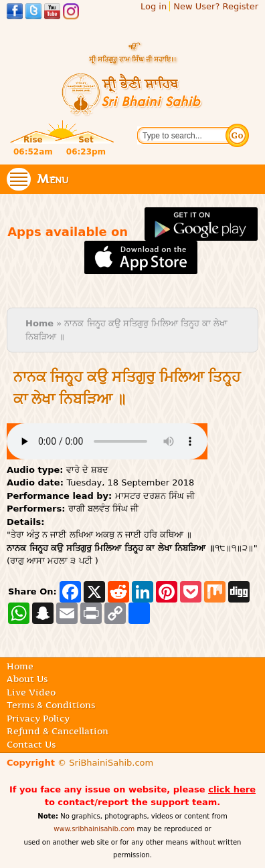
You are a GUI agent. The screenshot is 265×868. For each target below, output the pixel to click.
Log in (154, 6)
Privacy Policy (38, 718)
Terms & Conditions (51, 705)
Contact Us (31, 744)
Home (39, 323)
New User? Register (216, 6)
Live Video (31, 692)
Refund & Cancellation (58, 731)
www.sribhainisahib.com (94, 829)
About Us (27, 679)
